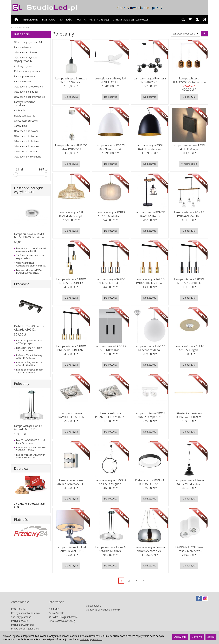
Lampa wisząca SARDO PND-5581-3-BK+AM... (71, 347)
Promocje (22, 284)
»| (144, 580)
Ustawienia (180, 637)
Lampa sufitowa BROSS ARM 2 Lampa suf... (150, 414)
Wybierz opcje (189, 164)
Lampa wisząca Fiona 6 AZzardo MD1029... (111, 548)
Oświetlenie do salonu (26, 131)
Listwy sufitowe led (25, 116)
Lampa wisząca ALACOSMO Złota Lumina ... (189, 80)
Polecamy (22, 384)
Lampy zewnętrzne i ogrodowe (25, 104)
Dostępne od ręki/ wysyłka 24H (28, 190)
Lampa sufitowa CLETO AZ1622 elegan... (189, 347)
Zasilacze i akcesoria (25, 151)
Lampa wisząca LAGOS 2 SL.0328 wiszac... (110, 347)
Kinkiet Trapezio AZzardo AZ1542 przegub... (29, 342)
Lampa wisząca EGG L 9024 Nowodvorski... (150, 146)
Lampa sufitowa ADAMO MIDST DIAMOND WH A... (30, 236)
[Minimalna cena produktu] (17, 169)
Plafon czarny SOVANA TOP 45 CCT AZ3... (150, 481)
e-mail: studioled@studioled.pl (130, 19)
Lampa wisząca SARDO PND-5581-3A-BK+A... (71, 280)
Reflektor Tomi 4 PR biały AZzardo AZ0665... (29, 349)
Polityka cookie (20, 616)
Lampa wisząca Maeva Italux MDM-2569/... (189, 481)
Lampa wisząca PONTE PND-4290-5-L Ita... (189, 213)
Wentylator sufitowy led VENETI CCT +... (111, 80)
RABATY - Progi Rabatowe (63, 612)
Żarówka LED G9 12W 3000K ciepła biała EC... (30, 257)
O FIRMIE (54, 604)
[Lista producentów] (185, 34)
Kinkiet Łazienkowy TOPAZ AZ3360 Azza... (189, 414)
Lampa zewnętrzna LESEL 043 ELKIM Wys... (189, 146)
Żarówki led (20, 126)
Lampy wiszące (22, 47)
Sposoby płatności (21, 612)
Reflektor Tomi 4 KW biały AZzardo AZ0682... (29, 357)
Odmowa (197, 637)
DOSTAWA (48, 19)
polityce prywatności (91, 639)
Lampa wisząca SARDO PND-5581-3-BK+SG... (189, 280)
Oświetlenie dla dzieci (26, 92)
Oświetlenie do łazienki (27, 141)
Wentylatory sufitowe (26, 121)
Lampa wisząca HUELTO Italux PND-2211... (71, 146)
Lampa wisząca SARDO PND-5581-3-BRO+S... (111, 280)
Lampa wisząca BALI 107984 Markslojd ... (71, 213)
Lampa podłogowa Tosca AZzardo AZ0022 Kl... (29, 364)
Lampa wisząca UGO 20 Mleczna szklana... (150, 347)
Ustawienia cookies (22, 631)
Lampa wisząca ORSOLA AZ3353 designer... (110, 481)
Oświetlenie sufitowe (26, 52)
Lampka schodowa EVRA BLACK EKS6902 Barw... (29, 271)
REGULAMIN (31, 19)
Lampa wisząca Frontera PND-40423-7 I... (150, 80)
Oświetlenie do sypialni (27, 146)
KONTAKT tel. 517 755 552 (93, 19)
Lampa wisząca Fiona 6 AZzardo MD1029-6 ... (28, 427)
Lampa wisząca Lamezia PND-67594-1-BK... (71, 80)
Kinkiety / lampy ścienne (27, 71)
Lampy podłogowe (24, 76)
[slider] (16, 175)
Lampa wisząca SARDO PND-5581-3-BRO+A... (150, 280)
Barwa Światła (56, 608)
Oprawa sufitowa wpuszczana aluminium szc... (31, 264)
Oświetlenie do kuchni (26, 136)
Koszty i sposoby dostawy (26, 608)
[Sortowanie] (204, 34)
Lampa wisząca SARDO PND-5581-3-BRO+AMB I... (31, 456)
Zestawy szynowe (24, 66)
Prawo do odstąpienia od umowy (25, 625)
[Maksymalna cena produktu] (41, 169)
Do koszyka (71, 97)
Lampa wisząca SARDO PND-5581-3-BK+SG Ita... (31, 449)
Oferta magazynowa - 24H (29, 42)
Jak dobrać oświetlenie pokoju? (103, 603)
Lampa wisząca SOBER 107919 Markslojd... (111, 213)
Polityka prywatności (22, 620)
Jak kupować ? (93, 599)
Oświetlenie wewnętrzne (28, 157)
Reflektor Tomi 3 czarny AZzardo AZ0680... (29, 328)
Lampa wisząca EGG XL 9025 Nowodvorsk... (111, 146)
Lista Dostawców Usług (62, 616)
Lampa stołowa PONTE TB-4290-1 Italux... (150, 213)
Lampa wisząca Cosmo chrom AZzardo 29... (150, 548)
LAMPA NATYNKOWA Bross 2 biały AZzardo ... (31, 441)
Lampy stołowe (23, 81)
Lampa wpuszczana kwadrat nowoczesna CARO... (31, 250)
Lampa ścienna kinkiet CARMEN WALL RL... (71, 548)
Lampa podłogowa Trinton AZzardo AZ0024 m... (30, 371)
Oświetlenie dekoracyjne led (30, 97)
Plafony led (20, 110)
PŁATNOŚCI (66, 19)
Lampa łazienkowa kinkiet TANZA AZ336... (71, 481)
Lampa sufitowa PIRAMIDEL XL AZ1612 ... (71, 414)
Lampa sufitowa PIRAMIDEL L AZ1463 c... (111, 414)
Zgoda (211, 637)
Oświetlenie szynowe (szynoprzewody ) (26, 59)
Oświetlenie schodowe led (28, 87)
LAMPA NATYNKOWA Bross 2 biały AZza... (189, 548)
